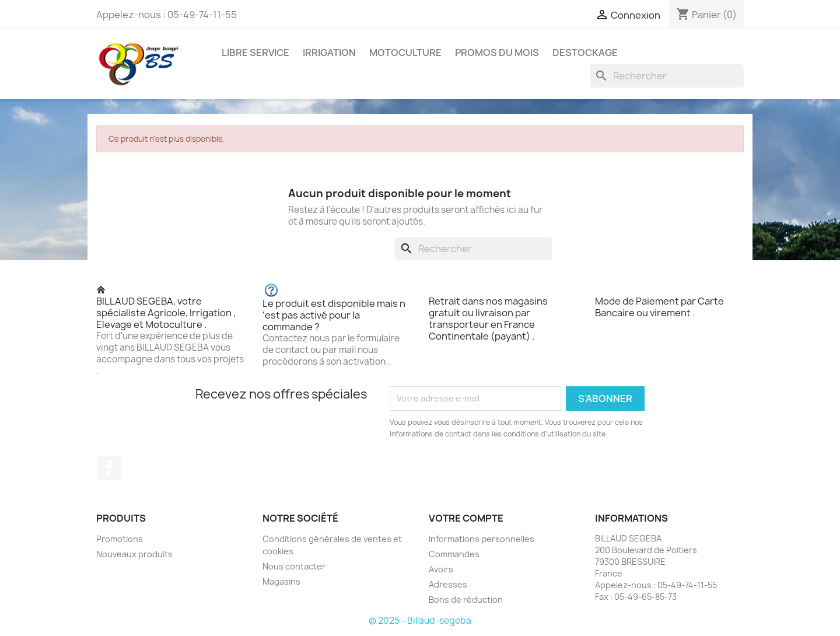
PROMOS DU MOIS (497, 53)
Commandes (454, 554)
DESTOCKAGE (585, 53)
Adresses (448, 584)
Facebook (109, 468)
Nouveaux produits (134, 554)
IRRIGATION (329, 53)
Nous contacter (294, 566)
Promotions (120, 539)
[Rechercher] (667, 76)
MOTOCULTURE (405, 53)
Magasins (281, 581)
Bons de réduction (466, 600)
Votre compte (466, 518)
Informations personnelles (482, 539)
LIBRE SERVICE (256, 53)
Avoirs (441, 569)
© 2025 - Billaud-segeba (420, 621)
